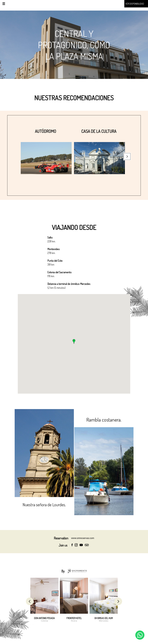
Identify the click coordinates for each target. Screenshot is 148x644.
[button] (74, 341)
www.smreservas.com (83, 538)
